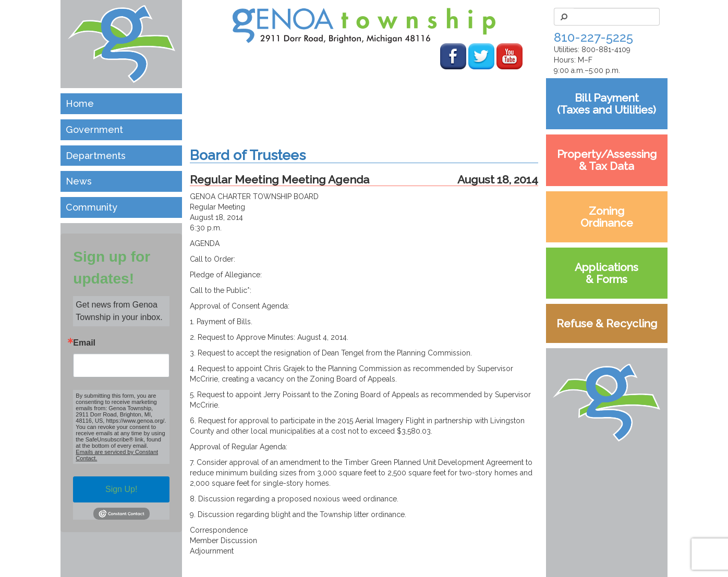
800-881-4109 (606, 50)
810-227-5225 (593, 37)
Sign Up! (121, 489)
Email (84, 343)
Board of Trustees (248, 155)
